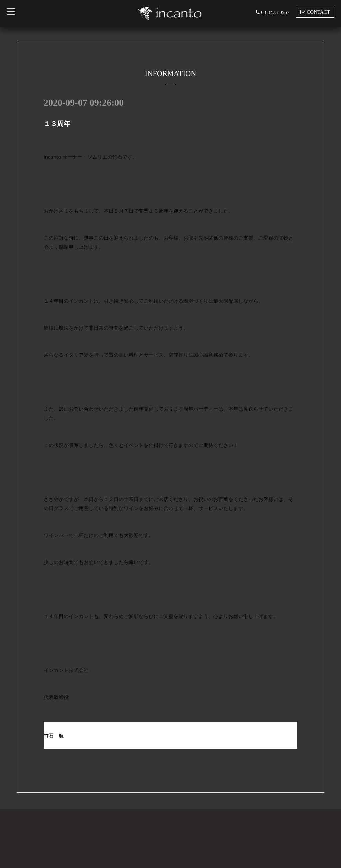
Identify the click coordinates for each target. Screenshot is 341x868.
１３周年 (57, 124)
